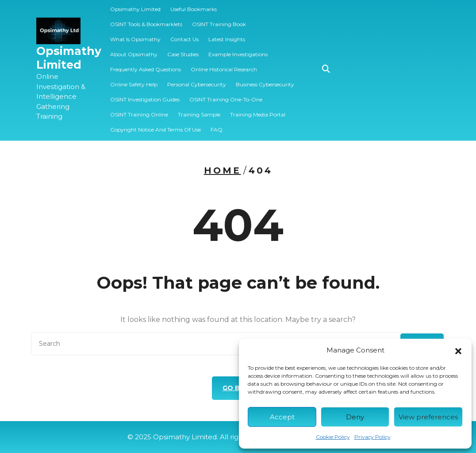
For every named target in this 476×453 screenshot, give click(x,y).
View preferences (428, 417)
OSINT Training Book (219, 18)
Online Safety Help (134, 79)
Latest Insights (227, 33)
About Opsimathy (134, 48)
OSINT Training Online (139, 109)
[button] (458, 350)
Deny (355, 417)
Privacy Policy (372, 437)
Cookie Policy (333, 437)
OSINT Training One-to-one (226, 94)
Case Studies (183, 48)
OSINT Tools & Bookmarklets (146, 18)
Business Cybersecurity (265, 79)
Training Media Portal (258, 109)
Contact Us (184, 33)
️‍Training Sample (199, 109)
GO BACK (238, 388)
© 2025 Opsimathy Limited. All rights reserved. (238, 437)
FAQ (217, 124)
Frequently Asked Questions (146, 64)
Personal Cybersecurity (197, 79)
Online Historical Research (224, 64)
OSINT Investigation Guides (145, 94)
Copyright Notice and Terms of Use (155, 124)
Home (223, 170)
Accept (282, 417)
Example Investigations (238, 48)
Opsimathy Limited (69, 52)
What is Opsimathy (135, 33)
